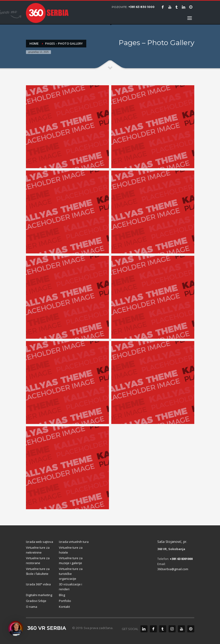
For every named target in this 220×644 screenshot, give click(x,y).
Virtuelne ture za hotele (71, 550)
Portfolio (65, 601)
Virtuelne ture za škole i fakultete (38, 571)
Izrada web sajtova (40, 542)
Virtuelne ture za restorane (38, 560)
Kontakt (64, 607)
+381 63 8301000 (181, 559)
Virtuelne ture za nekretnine (38, 550)
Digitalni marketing (39, 595)
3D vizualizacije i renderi (70, 587)
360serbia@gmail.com (173, 569)
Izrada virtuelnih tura (74, 542)
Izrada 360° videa (38, 584)
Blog (62, 595)
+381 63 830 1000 (141, 7)
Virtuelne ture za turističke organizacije (71, 574)
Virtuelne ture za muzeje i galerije (71, 560)
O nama (32, 607)
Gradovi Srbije (36, 601)
